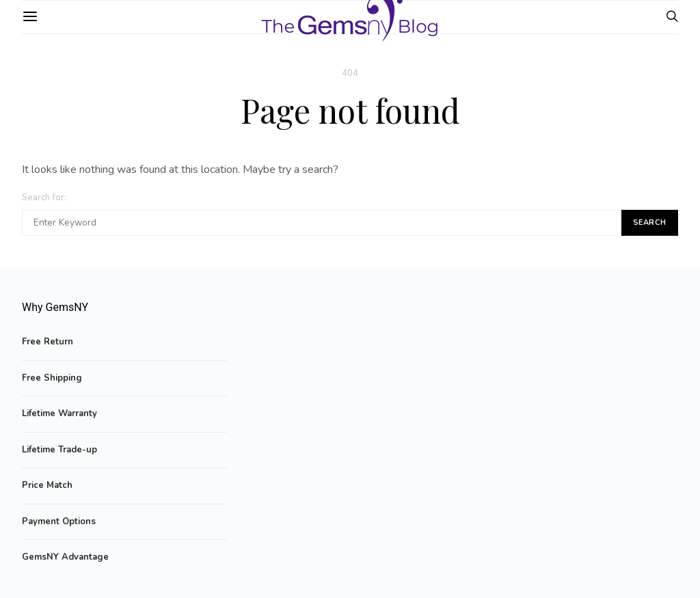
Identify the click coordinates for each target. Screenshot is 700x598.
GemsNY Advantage (65, 557)
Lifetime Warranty (59, 413)
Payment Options (59, 521)
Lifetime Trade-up (59, 450)
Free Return (48, 342)
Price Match (47, 485)
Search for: (44, 198)
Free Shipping (52, 378)
